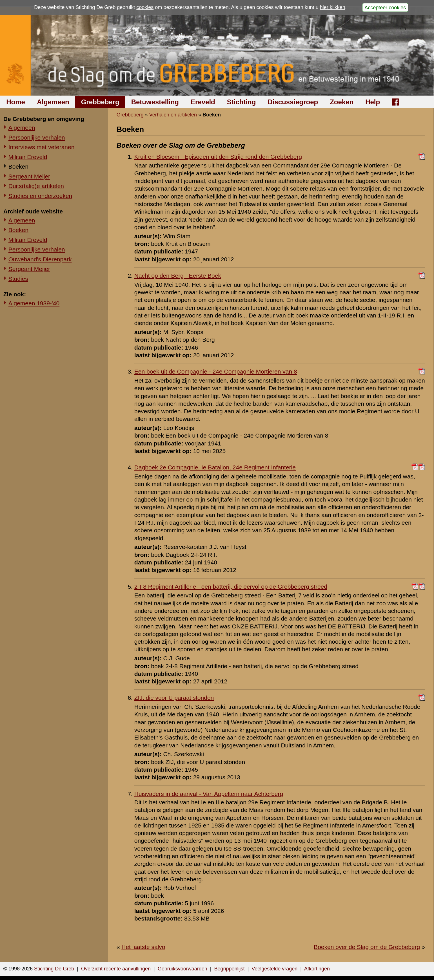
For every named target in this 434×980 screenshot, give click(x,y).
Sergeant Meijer (29, 176)
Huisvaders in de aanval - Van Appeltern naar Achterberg (209, 794)
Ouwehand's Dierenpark (40, 259)
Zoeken (342, 102)
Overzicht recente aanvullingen (116, 969)
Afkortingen (317, 969)
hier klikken (333, 7)
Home (16, 102)
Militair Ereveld (28, 157)
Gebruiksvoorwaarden (182, 969)
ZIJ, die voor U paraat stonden (174, 698)
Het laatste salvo (143, 947)
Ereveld (203, 102)
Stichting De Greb (54, 969)
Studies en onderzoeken (40, 196)
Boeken (18, 166)
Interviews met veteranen (42, 147)
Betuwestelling (155, 102)
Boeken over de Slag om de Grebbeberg (367, 947)
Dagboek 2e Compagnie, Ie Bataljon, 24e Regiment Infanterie (215, 467)
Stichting (242, 102)
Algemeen (53, 102)
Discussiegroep (293, 102)
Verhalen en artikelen (173, 115)
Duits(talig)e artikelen (36, 186)
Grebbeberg (100, 102)
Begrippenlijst (229, 969)
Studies (18, 279)
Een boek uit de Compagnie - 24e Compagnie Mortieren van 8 (216, 371)
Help (373, 102)
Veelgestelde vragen (274, 969)
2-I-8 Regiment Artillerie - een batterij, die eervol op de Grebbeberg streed (231, 587)
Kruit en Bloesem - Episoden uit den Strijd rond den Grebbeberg (218, 157)
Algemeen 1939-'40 (34, 303)
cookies (145, 7)
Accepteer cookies (385, 7)
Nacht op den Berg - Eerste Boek (178, 276)
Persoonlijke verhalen (37, 137)
